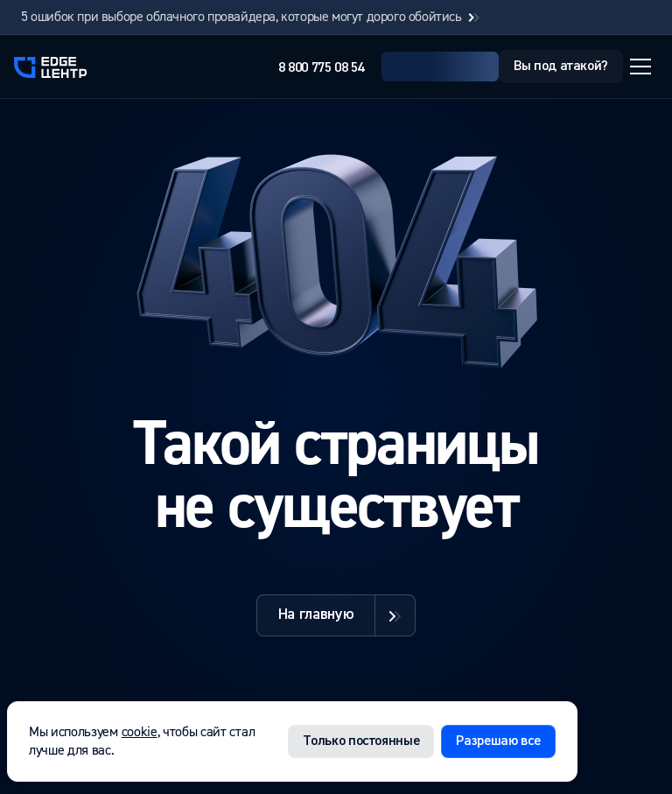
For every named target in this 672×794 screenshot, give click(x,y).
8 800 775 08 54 (321, 68)
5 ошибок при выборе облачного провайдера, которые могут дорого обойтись (252, 17)
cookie (140, 732)
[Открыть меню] (640, 67)
